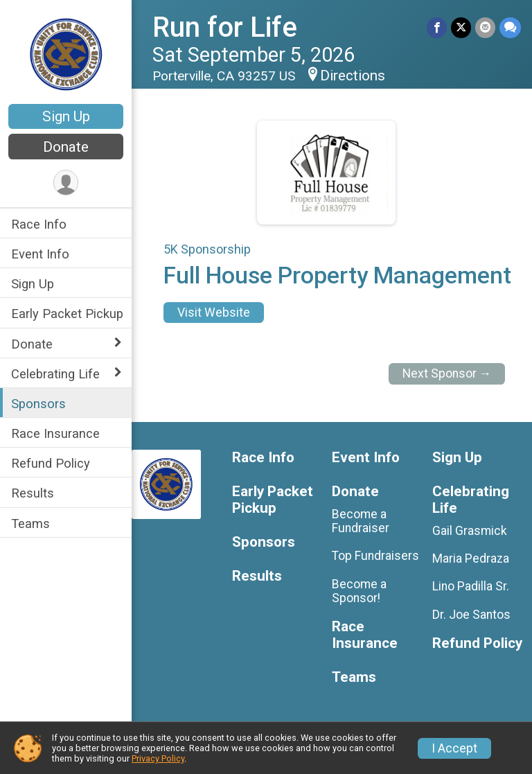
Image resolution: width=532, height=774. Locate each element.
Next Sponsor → (447, 373)
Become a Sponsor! (359, 591)
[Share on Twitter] (461, 27)
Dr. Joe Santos (471, 615)
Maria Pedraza (471, 558)
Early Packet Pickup (67, 314)
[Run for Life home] (66, 53)
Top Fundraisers (375, 556)
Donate (66, 147)
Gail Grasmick (470, 531)
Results (33, 493)
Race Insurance (55, 433)
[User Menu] (66, 183)
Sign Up (66, 116)
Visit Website (214, 313)
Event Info (40, 254)
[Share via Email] (485, 27)
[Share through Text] (510, 27)
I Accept (454, 748)
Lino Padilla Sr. (471, 586)
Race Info (39, 224)
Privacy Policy (158, 758)
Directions (353, 76)
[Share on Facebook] (437, 27)
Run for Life (225, 27)
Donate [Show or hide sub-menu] (32, 344)
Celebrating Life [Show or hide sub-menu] (55, 374)
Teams (30, 524)
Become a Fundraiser (361, 521)
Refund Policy (51, 463)
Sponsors (38, 404)
